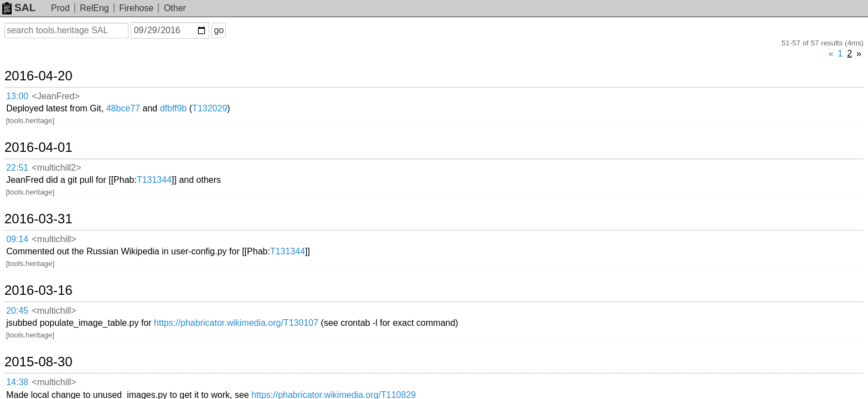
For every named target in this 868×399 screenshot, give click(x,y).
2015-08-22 (52, 290)
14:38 (29, 251)
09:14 (29, 164)
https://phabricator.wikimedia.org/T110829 (414, 251)
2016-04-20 (52, 59)
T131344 (234, 121)
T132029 (290, 77)
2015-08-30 (52, 233)
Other (175, 8)
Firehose (136, 8)
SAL (19, 7)
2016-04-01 (52, 103)
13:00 (29, 78)
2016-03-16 (52, 190)
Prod (60, 8)
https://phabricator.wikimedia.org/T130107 (317, 208)
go (232, 30)
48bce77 (203, 77)
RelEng (94, 8)
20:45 (29, 208)
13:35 (29, 309)
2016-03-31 (52, 146)
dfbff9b (254, 77)
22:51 (29, 121)
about (844, 388)
